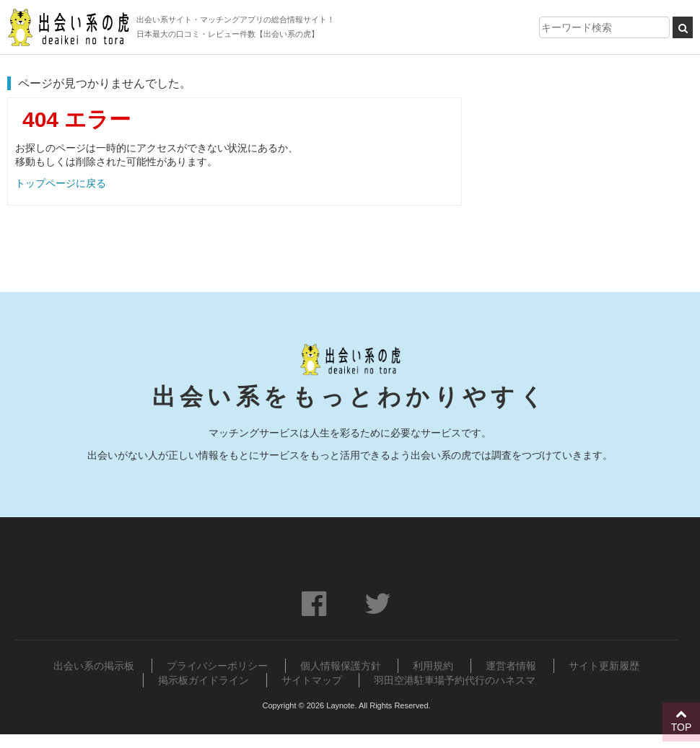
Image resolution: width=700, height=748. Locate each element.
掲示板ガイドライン (204, 680)
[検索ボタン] (683, 27)
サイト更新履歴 (604, 666)
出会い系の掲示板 (94, 666)
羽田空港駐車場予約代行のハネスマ (455, 680)
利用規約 (433, 666)
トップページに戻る (61, 183)
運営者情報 (511, 666)
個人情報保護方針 (341, 666)
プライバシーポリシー (217, 666)
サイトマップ (312, 680)
